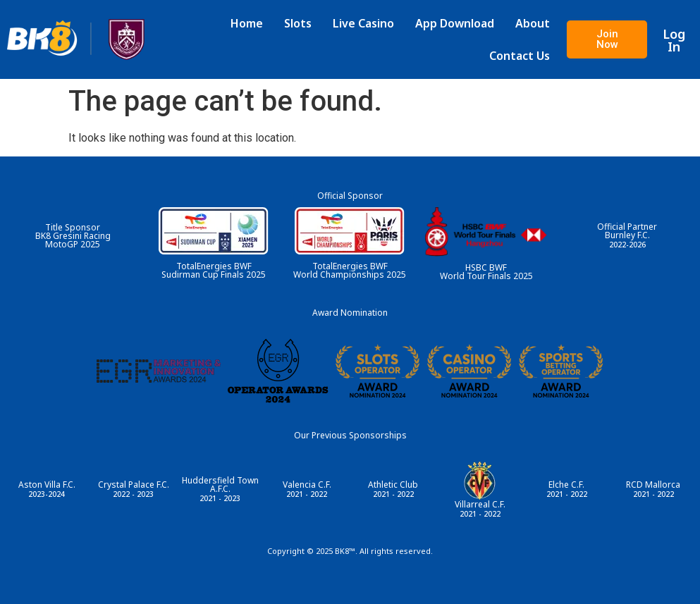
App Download (459, 23)
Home (251, 23)
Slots (302, 23)
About (537, 23)
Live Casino (368, 23)
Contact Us (524, 56)
